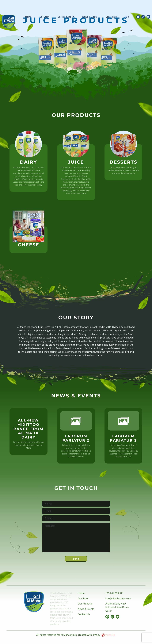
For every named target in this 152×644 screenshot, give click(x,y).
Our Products (64, 17)
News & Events (90, 17)
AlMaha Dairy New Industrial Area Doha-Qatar (117, 607)
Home (28, 17)
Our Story (44, 17)
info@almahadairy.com (118, 598)
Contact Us (111, 17)
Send (76, 559)
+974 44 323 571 (114, 593)
